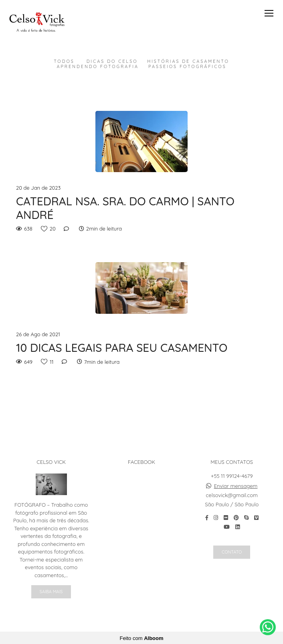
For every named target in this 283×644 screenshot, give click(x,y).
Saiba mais (51, 591)
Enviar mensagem (236, 486)
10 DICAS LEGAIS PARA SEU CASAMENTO (122, 348)
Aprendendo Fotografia (98, 67)
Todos (64, 61)
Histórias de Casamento (188, 61)
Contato (232, 552)
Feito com (141, 637)
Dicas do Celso (112, 61)
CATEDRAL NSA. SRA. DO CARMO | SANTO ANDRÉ (125, 208)
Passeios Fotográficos (187, 67)
